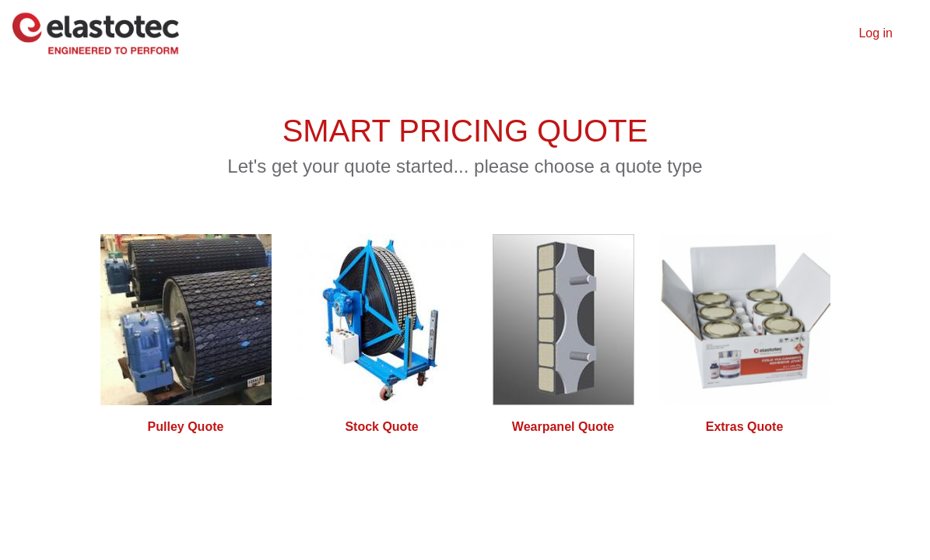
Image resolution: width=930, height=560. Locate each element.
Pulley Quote (186, 427)
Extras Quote (745, 427)
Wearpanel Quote (563, 427)
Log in (876, 33)
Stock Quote (381, 427)
